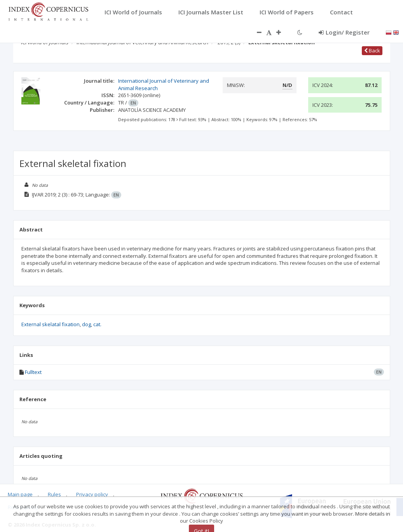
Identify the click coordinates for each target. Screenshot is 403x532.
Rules (54, 494)
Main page (20, 494)
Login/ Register (344, 32)
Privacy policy (92, 494)
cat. (97, 324)
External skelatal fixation (51, 324)
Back (372, 50)
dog (86, 324)
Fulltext (33, 372)
